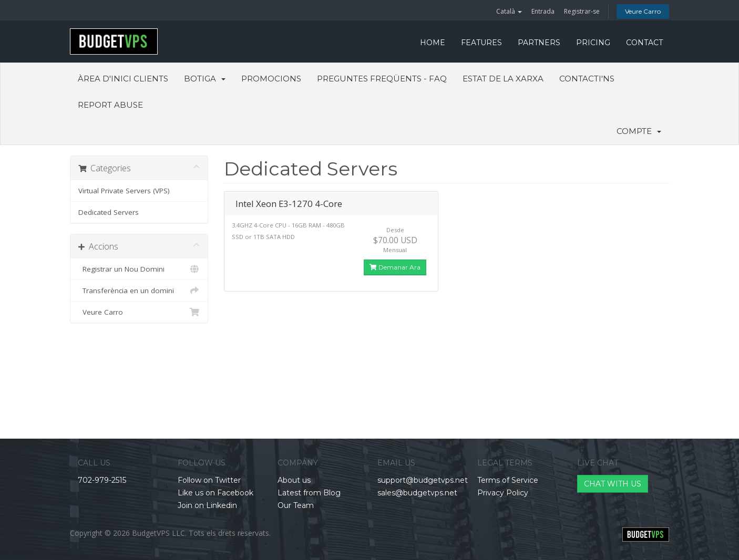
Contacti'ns (587, 79)
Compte (639, 131)
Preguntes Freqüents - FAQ (382, 79)
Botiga (205, 79)
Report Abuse (110, 105)
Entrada (543, 11)
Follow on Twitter (209, 480)
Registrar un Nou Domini (139, 269)
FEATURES (481, 43)
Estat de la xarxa (503, 79)
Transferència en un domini (139, 291)
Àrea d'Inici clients (123, 79)
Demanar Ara (395, 267)
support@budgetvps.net (423, 480)
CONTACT (644, 43)
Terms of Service (508, 480)
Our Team (296, 505)
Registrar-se (582, 11)
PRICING (593, 43)
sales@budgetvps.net (417, 493)
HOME (433, 43)
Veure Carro (643, 11)
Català (509, 11)
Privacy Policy (503, 493)
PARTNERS (539, 43)
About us (294, 480)
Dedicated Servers (109, 212)
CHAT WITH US (613, 484)
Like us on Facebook (215, 493)
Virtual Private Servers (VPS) (124, 191)
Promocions (271, 79)
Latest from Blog (309, 493)
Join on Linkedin (207, 505)
